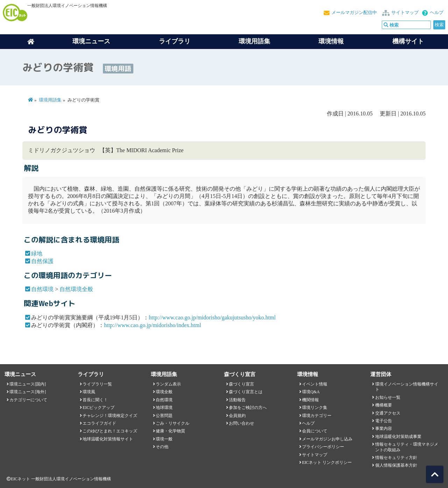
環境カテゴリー (317, 416)
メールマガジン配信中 (354, 13)
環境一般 (164, 439)
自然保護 (42, 261)
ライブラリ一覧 (97, 384)
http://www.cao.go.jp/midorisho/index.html (152, 325)
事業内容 (384, 429)
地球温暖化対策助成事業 (398, 437)
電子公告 (384, 421)
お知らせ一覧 (388, 397)
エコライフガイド (99, 423)
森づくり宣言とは (246, 392)
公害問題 (164, 416)
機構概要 (384, 405)
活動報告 (237, 400)
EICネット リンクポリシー (327, 462)
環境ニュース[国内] (28, 384)
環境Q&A (311, 392)
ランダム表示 (168, 384)
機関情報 (310, 400)
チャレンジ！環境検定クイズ (110, 416)
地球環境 (164, 408)
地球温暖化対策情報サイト (108, 439)
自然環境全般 (76, 289)
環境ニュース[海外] (28, 392)
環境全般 (164, 392)
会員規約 (237, 416)
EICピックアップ (99, 408)
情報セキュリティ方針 (396, 458)
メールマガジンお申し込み (327, 439)
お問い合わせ (241, 423)
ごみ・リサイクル (173, 423)
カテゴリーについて (28, 400)
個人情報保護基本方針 (396, 465)
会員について (315, 431)
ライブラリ (175, 41)
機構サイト (408, 41)
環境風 (89, 392)
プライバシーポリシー (323, 447)
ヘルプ (437, 13)
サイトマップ (405, 13)
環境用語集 (254, 41)
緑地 (37, 253)
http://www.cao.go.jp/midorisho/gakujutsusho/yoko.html (212, 317)
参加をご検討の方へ (248, 408)
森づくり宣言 (241, 384)
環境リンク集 (315, 408)
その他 (162, 447)
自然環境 (42, 289)
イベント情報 (315, 384)
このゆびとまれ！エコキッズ (110, 431)
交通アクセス (388, 413)
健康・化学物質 (170, 431)
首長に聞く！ (95, 400)
